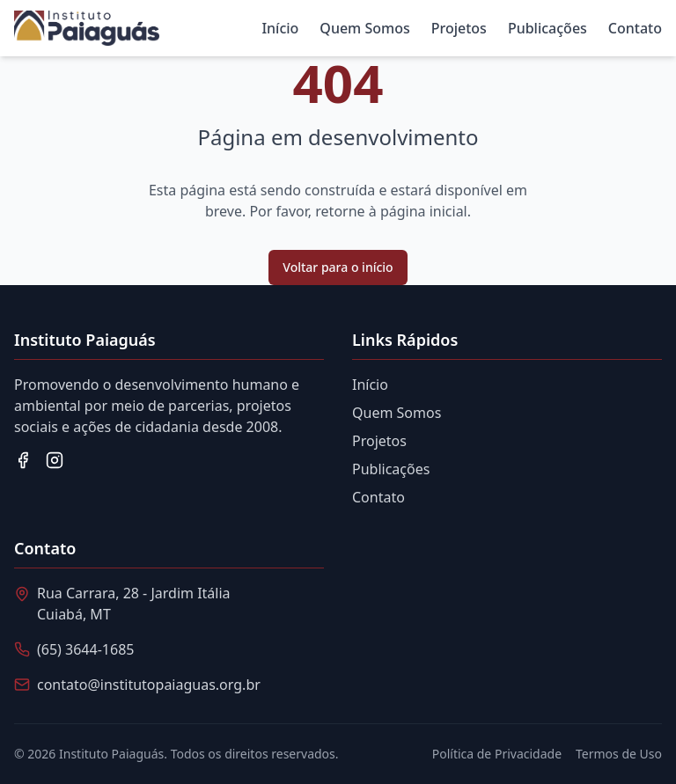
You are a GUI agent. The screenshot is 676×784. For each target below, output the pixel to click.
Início (280, 28)
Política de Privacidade (497, 754)
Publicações (547, 28)
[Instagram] (55, 460)
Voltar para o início (338, 267)
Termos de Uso (619, 754)
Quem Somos (364, 28)
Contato (635, 28)
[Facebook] (23, 460)
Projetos (459, 28)
